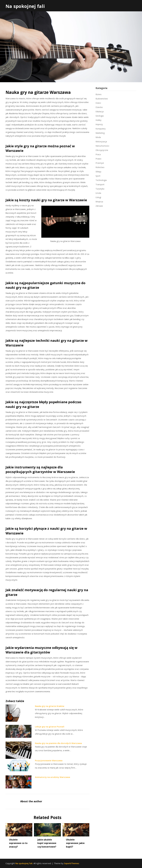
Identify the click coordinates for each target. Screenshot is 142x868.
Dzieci (98, 103)
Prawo (98, 159)
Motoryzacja (101, 142)
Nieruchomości (102, 146)
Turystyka (100, 189)
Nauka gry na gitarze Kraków (50, 706)
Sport (98, 176)
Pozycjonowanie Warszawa (49, 760)
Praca (98, 154)
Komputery (101, 129)
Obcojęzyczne (102, 150)
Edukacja (100, 111)
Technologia (101, 180)
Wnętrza (99, 202)
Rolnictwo (100, 167)
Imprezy (99, 124)
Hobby (98, 120)
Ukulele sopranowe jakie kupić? (75, 843)
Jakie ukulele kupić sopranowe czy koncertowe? (47, 843)
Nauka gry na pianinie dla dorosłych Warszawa (58, 743)
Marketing (100, 133)
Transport (100, 184)
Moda (98, 137)
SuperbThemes (72, 863)
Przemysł (100, 163)
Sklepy (98, 172)
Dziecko (99, 107)
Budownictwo (102, 99)
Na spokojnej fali (25, 6)
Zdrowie (99, 206)
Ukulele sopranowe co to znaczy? (18, 843)
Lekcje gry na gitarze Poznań (50, 727)
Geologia (100, 116)
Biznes (99, 94)
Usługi (98, 197)
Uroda (98, 193)
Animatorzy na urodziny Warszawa (52, 777)
